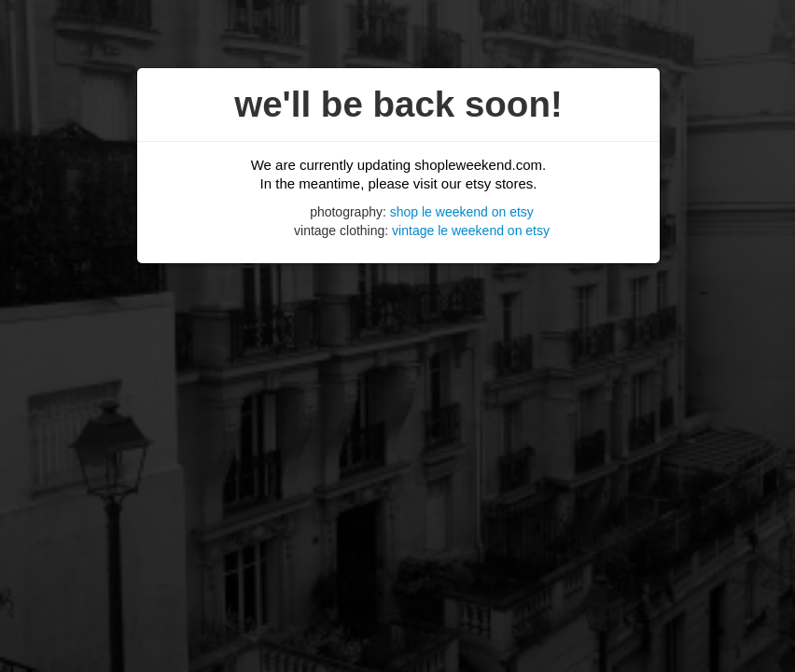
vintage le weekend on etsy (471, 231)
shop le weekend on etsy (462, 212)
